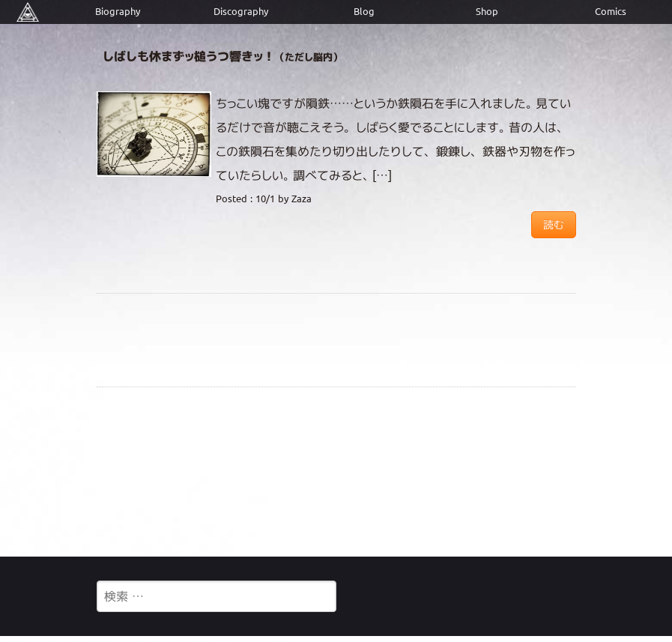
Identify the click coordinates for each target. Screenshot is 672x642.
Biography (118, 12)
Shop (487, 12)
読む (554, 225)
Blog (364, 12)
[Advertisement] (336, 471)
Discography (241, 12)
